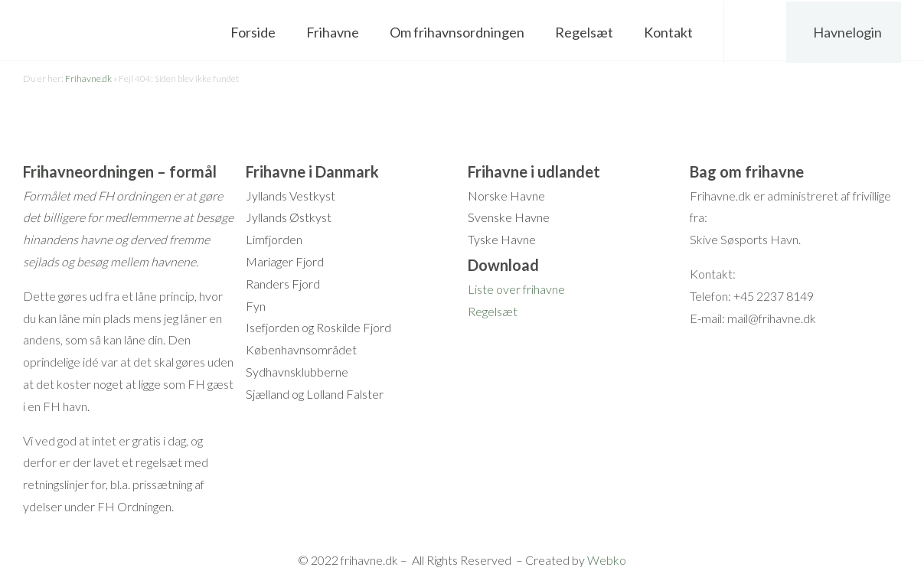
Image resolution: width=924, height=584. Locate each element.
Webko (607, 560)
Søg (756, 31)
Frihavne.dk (88, 78)
